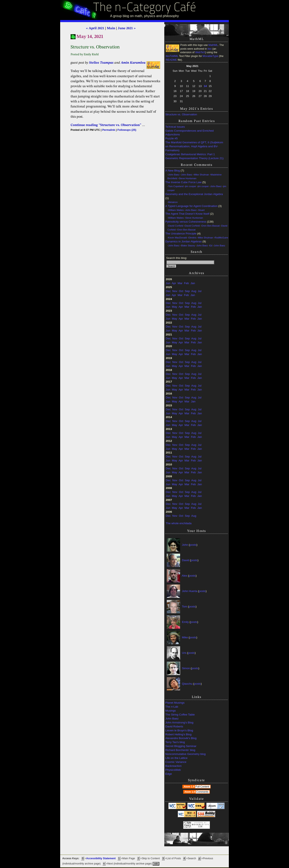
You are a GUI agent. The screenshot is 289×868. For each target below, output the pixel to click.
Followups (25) (127, 130)
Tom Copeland (176, 186)
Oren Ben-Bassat (211, 226)
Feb (186, 283)
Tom (185, 607)
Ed (211, 246)
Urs (184, 653)
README (171, 60)
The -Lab (172, 707)
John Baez (174, 175)
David (186, 560)
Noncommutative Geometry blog (186, 754)
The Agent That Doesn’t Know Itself (187, 214)
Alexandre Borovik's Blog (181, 738)
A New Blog (173, 171)
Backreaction (173, 766)
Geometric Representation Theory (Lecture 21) (194, 158)
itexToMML (172, 56)
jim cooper (191, 186)
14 (205, 86)
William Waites (176, 210)
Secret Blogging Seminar (181, 746)
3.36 (200, 827)
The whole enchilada (179, 523)
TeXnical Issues (175, 127)
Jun (168, 283)
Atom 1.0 (197, 787)
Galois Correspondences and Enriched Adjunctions (189, 133)
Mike (185, 637)
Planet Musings (175, 703)
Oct (181, 291)
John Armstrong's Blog (179, 722)
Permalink (109, 130)
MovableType (210, 56)
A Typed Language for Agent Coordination (191, 206)
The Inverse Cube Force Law (183, 182)
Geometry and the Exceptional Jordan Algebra (194, 194)
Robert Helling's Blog (178, 734)
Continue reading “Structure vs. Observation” (106, 125)
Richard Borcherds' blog (180, 750)
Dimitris (192, 238)
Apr (174, 283)
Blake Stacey (188, 246)
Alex (184, 576)
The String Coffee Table (180, 715)
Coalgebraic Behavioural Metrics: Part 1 (190, 154)
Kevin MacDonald (178, 238)
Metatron (173, 202)
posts (193, 545)
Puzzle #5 (171, 138)
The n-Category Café (145, 8)
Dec (168, 291)
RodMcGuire (221, 238)
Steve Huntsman (188, 178)
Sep (187, 291)
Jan (193, 283)
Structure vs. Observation (181, 114)
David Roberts (174, 726)
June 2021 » (127, 28)
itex (210, 49)
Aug (194, 291)
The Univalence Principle (181, 234)
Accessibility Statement (101, 858)
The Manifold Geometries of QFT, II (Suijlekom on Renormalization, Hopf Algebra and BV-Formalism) (194, 146)
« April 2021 (95, 28)
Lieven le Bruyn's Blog (179, 730)
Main (111, 28)
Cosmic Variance (176, 762)
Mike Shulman (201, 175)
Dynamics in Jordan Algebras (184, 241)
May (174, 307)
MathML (213, 45)
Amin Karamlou (133, 63)
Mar (180, 283)
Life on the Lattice (176, 758)
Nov (175, 291)
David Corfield (176, 226)
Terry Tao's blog (175, 742)
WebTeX (200, 52)
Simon (186, 668)
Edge (169, 774)
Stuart (201, 210)
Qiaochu (187, 684)
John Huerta (190, 591)
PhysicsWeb (173, 770)
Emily (185, 622)
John (185, 545)
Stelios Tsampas (101, 63)
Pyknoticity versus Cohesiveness (186, 222)
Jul (200, 291)
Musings (171, 711)
